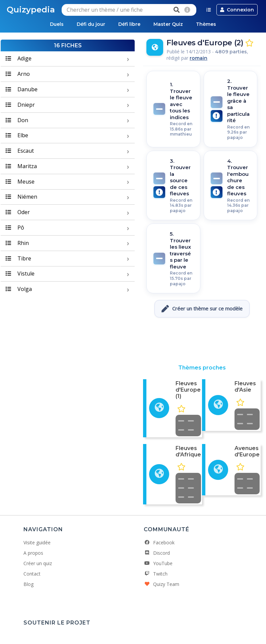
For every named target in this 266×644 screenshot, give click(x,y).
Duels (56, 24)
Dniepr (20, 105)
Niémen (21, 197)
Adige (19, 59)
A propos (33, 553)
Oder (18, 212)
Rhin (17, 243)
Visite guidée (37, 542)
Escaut (20, 151)
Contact (32, 574)
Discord (157, 553)
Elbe (17, 136)
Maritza (21, 166)
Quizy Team (161, 584)
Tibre (18, 258)
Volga (19, 289)
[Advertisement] (202, 341)
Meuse (20, 182)
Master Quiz (169, 24)
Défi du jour (91, 24)
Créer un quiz (38, 563)
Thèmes (207, 24)
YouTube (158, 563)
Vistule (20, 274)
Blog (28, 584)
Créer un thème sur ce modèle (202, 309)
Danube (22, 89)
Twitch (156, 574)
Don (17, 120)
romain (198, 58)
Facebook (159, 542)
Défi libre (129, 24)
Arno (18, 74)
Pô (15, 228)
